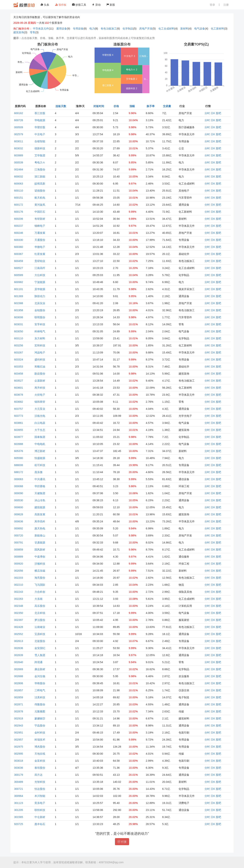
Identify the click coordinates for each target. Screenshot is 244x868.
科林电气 (40, 331)
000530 (19, 500)
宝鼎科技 (40, 634)
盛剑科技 (40, 360)
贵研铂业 (40, 261)
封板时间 (99, 106)
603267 (19, 352)
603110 (19, 338)
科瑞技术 (40, 740)
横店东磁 (40, 571)
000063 (19, 479)
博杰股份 (40, 747)
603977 (19, 437)
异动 (96, 5)
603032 (19, 148)
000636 (19, 521)
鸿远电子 (40, 352)
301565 (19, 817)
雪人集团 (40, 655)
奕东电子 (40, 803)
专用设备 (78, 29)
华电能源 (40, 120)
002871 (19, 704)
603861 (19, 423)
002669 (19, 669)
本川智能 (40, 796)
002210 (19, 585)
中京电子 (40, 134)
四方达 (39, 775)
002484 (19, 169)
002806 (19, 683)
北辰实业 (40, 303)
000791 (19, 543)
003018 (19, 761)
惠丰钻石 (40, 824)
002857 (19, 690)
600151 (19, 198)
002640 (19, 662)
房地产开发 (146, 29)
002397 (19, 620)
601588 (19, 303)
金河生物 (40, 676)
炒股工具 (79, 5)
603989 (19, 155)
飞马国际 (40, 585)
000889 (19, 557)
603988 (19, 444)
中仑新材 (40, 817)
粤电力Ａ (40, 162)
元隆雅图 (40, 711)
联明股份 (40, 317)
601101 (19, 289)
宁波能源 (40, 282)
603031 (19, 324)
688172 (19, 472)
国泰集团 (40, 437)
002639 (19, 655)
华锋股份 (40, 683)
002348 (19, 606)
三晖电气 (40, 690)
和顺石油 (40, 367)
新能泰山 (40, 535)
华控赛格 (40, 486)
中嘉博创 (40, 557)
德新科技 (40, 148)
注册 (226, 5)
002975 (19, 747)
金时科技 (40, 733)
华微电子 (40, 247)
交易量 (167, 106)
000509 (19, 127)
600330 (19, 240)
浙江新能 (40, 177)
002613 (19, 641)
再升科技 (40, 388)
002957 (19, 740)
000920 (19, 564)
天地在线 (40, 754)
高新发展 (40, 514)
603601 (19, 388)
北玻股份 (40, 641)
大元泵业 (40, 409)
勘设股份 (40, 374)
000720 (19, 535)
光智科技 (40, 782)
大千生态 (40, 430)
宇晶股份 (40, 726)
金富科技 (40, 761)
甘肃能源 (40, 543)
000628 (19, 514)
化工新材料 (218, 29)
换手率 (151, 106)
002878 (19, 711)
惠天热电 (40, 528)
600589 (19, 275)
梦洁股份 (40, 620)
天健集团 (40, 493)
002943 (19, 726)
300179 (19, 775)
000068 (19, 486)
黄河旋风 (40, 205)
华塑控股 (40, 127)
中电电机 (40, 444)
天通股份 (40, 240)
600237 (19, 226)
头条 (45, 5)
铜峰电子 (40, 226)
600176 (19, 212)
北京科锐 (40, 613)
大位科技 (40, 275)
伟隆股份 (40, 704)
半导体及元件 (41, 29)
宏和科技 (40, 345)
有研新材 (40, 219)
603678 (19, 395)
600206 (19, 219)
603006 (19, 317)
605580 (19, 458)
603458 (19, 374)
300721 (19, 789)
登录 (212, 5)
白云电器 (40, 423)
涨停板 (61, 5)
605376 (19, 451)
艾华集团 (40, 155)
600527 (19, 268)
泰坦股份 (40, 768)
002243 (19, 592)
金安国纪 (40, 648)
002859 (19, 697)
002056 (19, 571)
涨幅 (132, 106)
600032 (19, 177)
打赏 (122, 842)
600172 (19, 205)
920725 (19, 824)
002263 (19, 599)
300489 (19, 782)
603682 (19, 402)
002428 (19, 627)
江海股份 (40, 169)
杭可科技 (40, 465)
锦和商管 (40, 402)
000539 (19, 162)
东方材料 (40, 338)
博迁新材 (40, 451)
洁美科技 (40, 697)
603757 (19, 409)
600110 (19, 191)
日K (213, 113)
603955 (19, 430)
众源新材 (40, 381)
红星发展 (40, 254)
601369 (19, 296)
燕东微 (39, 472)
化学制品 (128, 29)
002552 (19, 634)
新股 (111, 5)
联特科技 (40, 810)
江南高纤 (40, 268)
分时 (207, 113)
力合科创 (40, 592)
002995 (19, 754)
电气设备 (200, 29)
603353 (19, 367)
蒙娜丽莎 (40, 718)
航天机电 (40, 198)
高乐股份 (40, 606)
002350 (19, 613)
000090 (19, 493)
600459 (19, 261)
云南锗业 (40, 627)
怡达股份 (40, 789)
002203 (19, 578)
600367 (19, 254)
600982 (19, 282)
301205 (19, 810)
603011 (19, 141)
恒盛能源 (40, 458)
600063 (19, 184)
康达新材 (40, 669)
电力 (92, 29)
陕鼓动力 (40, 296)
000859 (19, 550)
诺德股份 (40, 191)
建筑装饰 (19, 32)
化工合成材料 (166, 29)
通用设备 (62, 29)
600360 (19, 247)
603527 (19, 381)
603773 (19, 416)
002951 (19, 733)
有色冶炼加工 (109, 29)
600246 (19, 233)
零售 (33, 32)
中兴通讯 (40, 479)
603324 (19, 360)
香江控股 (40, 113)
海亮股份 (40, 578)
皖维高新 (40, 184)
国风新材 (40, 550)
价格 (116, 106)
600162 (19, 113)
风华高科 (40, 521)
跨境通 (39, 662)
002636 (19, 648)
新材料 (184, 29)
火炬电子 (40, 395)
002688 (19, 676)
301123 (19, 803)
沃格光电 (40, 416)
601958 (19, 310)
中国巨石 (40, 212)
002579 (19, 134)
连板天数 (61, 106)
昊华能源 (40, 289)
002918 (19, 718)
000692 (19, 528)
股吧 (218, 113)
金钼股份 (40, 310)
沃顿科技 (40, 564)
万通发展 (40, 233)
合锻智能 (40, 141)
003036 (19, 768)
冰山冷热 (40, 500)
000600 (19, 507)
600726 (19, 120)
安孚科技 (40, 324)
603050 (19, 331)
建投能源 (40, 507)
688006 (19, 465)
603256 (19, 345)
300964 (19, 796)
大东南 (39, 599)
